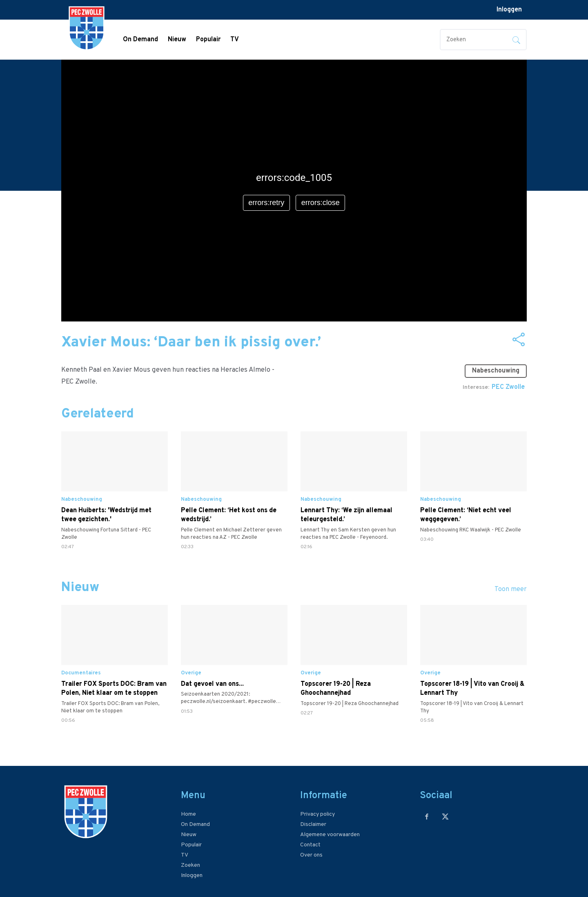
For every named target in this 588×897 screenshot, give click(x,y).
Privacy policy (317, 814)
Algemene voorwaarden (330, 835)
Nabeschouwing (496, 371)
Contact (310, 845)
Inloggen (509, 10)
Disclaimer (313, 824)
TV (235, 40)
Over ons (311, 855)
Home (188, 814)
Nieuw (177, 40)
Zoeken (190, 865)
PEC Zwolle (508, 387)
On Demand (140, 40)
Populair (208, 40)
